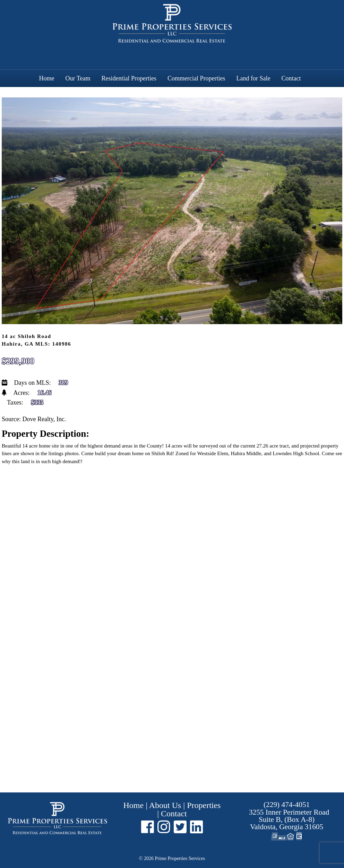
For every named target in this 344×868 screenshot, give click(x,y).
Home (47, 78)
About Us (165, 805)
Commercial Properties (196, 78)
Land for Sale (253, 78)
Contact (291, 78)
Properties (204, 805)
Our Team (78, 78)
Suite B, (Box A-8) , (289, 820)
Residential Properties (129, 78)
